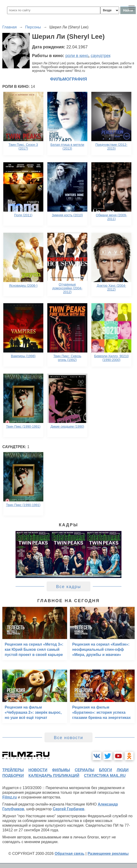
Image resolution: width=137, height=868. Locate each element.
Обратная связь (70, 854)
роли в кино (77, 56)
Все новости (69, 738)
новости (38, 770)
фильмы (61, 770)
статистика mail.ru (105, 776)
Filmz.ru (10, 797)
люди (123, 770)
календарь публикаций (54, 776)
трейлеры (13, 770)
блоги (105, 770)
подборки (13, 776)
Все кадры (68, 587)
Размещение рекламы (108, 854)
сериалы (84, 770)
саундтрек (101, 56)
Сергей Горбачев (68, 809)
